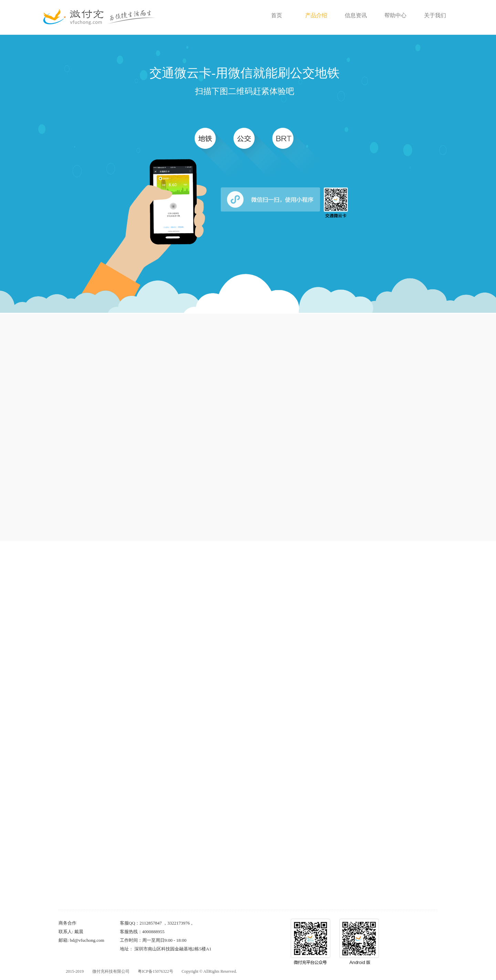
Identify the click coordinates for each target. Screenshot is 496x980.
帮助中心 (395, 15)
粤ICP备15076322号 (156, 971)
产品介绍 (316, 15)
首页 (277, 15)
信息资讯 (356, 15)
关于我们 (435, 15)
